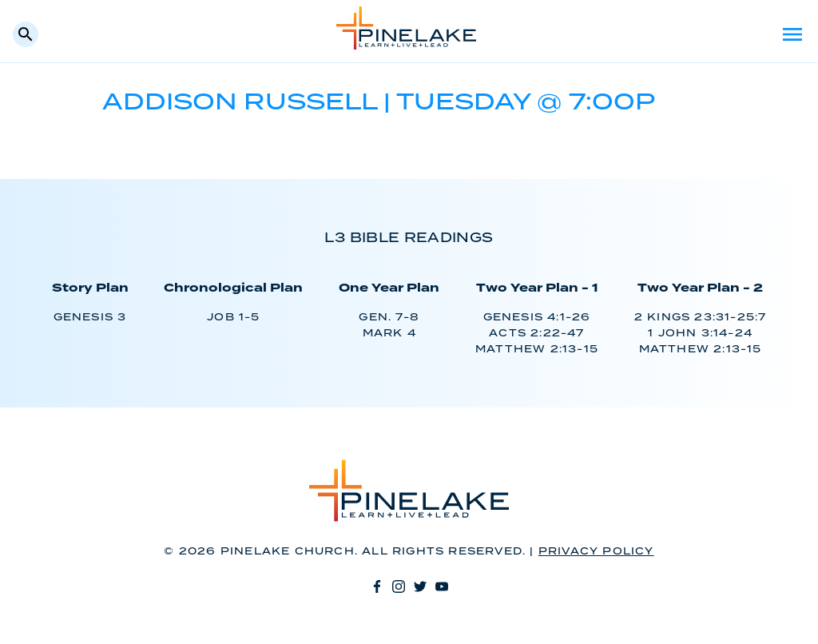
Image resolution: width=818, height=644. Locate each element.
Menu (792, 34)
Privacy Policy (596, 552)
